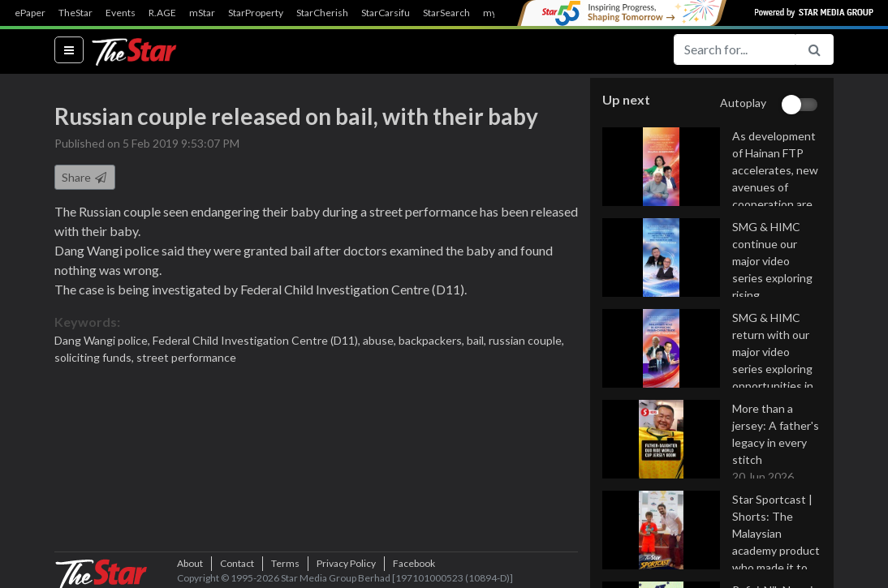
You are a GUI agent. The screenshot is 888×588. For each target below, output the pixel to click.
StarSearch (446, 13)
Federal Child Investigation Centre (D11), (258, 340)
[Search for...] (735, 49)
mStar (202, 13)
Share (85, 177)
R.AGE (162, 13)
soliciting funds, (95, 357)
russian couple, (526, 340)
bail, (478, 340)
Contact (237, 563)
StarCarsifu (386, 13)
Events (121, 13)
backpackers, (433, 340)
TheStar (75, 13)
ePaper (30, 13)
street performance (186, 357)
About (190, 563)
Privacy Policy (346, 563)
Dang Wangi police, (103, 340)
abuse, (381, 340)
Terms (285, 563)
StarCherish (322, 13)
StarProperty (256, 13)
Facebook (414, 563)
